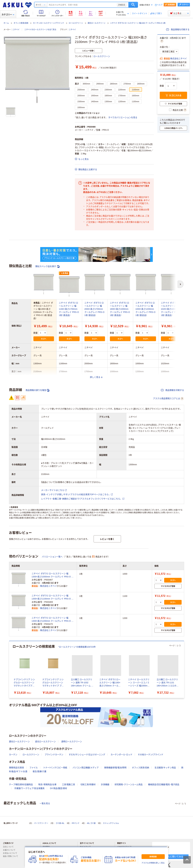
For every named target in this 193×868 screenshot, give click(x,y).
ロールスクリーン (76, 23)
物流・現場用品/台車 (47, 784)
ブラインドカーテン (54, 755)
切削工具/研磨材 (88, 784)
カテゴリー (8, 15)
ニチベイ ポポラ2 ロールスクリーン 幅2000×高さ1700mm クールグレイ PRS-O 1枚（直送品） (95, 309)
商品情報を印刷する (178, 29)
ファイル (34, 768)
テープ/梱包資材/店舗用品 (21, 784)
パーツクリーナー (41, 823)
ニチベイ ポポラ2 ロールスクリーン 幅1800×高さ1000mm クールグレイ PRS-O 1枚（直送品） (120, 309)
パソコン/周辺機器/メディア (86, 768)
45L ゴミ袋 (91, 823)
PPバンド (76, 823)
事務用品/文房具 (17, 768)
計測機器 (105, 784)
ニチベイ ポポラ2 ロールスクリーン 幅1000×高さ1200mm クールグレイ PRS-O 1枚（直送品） (146, 309)
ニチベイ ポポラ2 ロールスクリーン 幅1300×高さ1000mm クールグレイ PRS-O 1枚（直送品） (52, 575)
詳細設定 (122, 5)
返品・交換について (12, 856)
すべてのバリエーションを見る (123, 117)
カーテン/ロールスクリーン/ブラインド (49, 23)
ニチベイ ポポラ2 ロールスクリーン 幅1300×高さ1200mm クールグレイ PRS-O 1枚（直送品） (52, 620)
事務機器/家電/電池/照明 (115, 768)
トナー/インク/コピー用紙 (55, 768)
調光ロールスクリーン (97, 23)
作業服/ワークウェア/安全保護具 (29, 788)
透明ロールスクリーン (72, 742)
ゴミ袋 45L (60, 823)
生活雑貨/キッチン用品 (165, 768)
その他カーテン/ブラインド (151, 755)
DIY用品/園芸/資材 (58, 788)
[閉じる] (168, 847)
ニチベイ (16, 30)
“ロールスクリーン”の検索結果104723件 (77, 647)
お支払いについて (11, 853)
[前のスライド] (10, 670)
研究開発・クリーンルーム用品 (129, 784)
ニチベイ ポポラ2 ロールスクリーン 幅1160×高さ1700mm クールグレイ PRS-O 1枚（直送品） (69, 309)
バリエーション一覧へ (52, 557)
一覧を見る (45, 803)
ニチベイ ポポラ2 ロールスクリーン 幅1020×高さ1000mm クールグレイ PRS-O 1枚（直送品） (171, 309)
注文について (9, 847)
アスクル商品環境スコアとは (168, 399)
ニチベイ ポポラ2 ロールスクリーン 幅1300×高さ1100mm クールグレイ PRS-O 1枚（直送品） (52, 597)
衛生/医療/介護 (39, 771)
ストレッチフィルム (111, 823)
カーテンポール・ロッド (121, 755)
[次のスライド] (184, 670)
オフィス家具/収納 (21, 23)
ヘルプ (160, 5)
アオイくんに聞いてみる (171, 857)
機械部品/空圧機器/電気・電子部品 (164, 784)
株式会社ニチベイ (179, 59)
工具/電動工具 (68, 784)
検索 (133, 5)
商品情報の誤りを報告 (37, 390)
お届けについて (10, 850)
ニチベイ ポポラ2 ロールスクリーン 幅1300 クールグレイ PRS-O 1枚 (138, 23)
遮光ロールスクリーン (45, 742)
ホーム (6, 23)
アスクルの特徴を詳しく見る (153, 863)
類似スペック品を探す (47, 266)
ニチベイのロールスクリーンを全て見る (40, 30)
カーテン (13, 755)
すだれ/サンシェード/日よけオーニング (87, 755)
